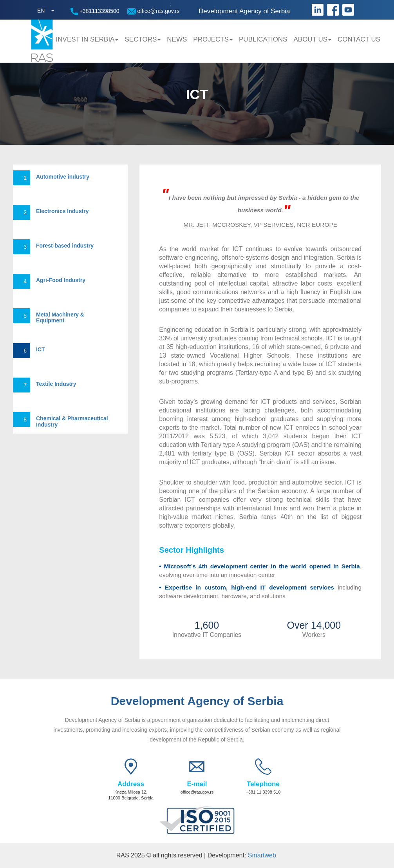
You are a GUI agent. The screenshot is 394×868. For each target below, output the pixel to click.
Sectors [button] (143, 39)
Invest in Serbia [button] (87, 39)
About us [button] (312, 39)
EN (41, 11)
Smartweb (262, 855)
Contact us (359, 39)
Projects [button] (213, 39)
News (177, 39)
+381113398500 (95, 12)
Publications (263, 39)
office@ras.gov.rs (154, 11)
